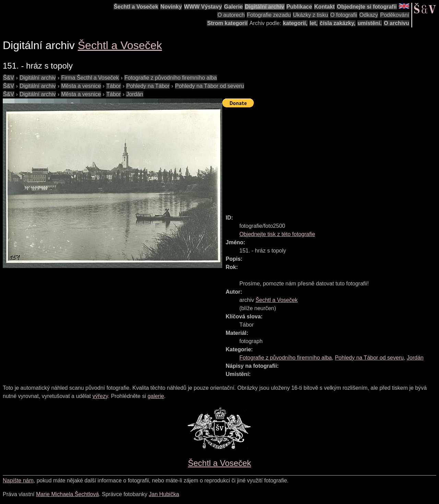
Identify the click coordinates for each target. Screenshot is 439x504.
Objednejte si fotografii (367, 7)
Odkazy (369, 15)
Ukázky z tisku (310, 15)
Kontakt (324, 7)
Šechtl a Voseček (136, 7)
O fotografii (344, 15)
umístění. (370, 23)
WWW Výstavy (203, 7)
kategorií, (295, 23)
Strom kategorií (227, 23)
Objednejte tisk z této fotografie (277, 234)
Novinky (171, 7)
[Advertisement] (331, 158)
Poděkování (395, 15)
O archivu (396, 23)
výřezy (100, 396)
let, (314, 23)
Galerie (233, 7)
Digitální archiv (265, 7)
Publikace (299, 7)
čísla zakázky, (337, 23)
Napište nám (18, 480)
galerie (156, 396)
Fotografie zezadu (269, 15)
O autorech (231, 15)
